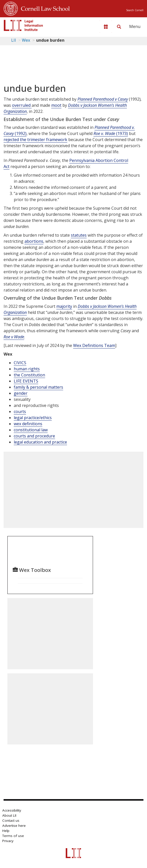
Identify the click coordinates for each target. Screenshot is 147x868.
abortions (34, 241)
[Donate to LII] (106, 27)
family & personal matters (38, 387)
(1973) (111, 133)
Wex (26, 40)
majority (64, 306)
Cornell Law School (44, 8)
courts (20, 412)
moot (56, 105)
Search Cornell (135, 10)
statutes (79, 235)
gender (21, 393)
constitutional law (31, 430)
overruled (22, 105)
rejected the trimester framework (35, 140)
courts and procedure (34, 436)
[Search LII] (119, 27)
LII (14, 40)
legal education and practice (40, 442)
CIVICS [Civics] (20, 363)
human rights (27, 369)
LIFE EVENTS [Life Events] (26, 381)
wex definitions (28, 424)
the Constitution (29, 375)
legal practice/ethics (33, 418)
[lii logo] (23, 25)
